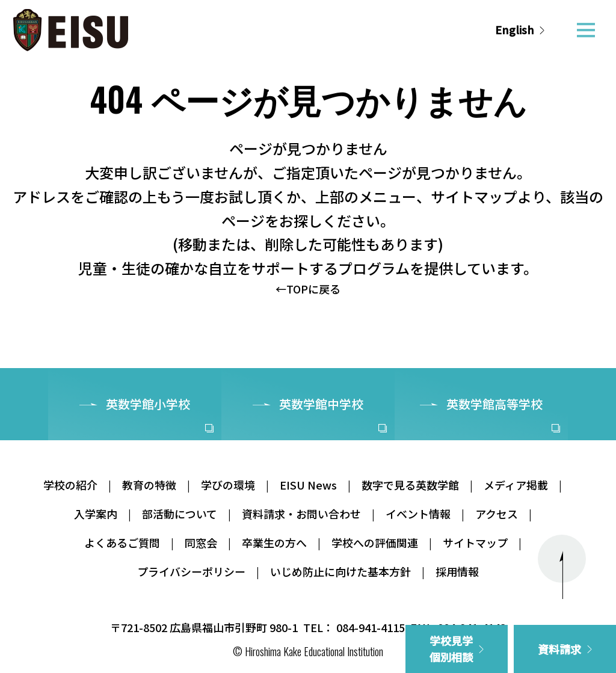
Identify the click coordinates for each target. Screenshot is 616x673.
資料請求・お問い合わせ (301, 514)
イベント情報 (418, 514)
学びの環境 (228, 485)
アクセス (497, 514)
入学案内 (96, 514)
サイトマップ (475, 542)
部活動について (180, 514)
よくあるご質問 (122, 542)
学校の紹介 (70, 485)
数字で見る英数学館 (410, 485)
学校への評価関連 (375, 542)
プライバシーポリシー (191, 571)
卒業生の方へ (274, 542)
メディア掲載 (516, 485)
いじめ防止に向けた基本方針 (340, 571)
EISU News (308, 485)
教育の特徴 (149, 485)
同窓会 (201, 542)
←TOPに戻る (308, 289)
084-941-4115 (371, 627)
